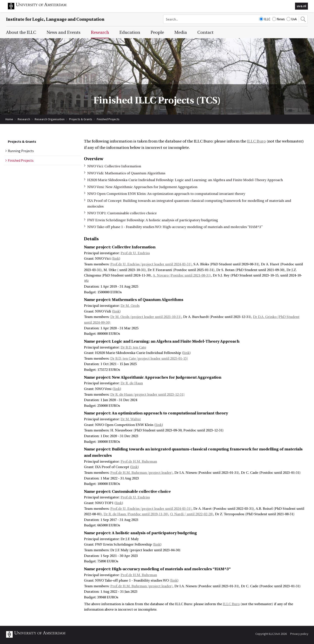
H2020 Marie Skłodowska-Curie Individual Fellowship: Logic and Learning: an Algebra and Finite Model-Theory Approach (185, 180)
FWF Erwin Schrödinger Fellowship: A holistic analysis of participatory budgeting (153, 220)
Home (9, 119)
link (116, 259)
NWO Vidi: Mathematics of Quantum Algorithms (126, 173)
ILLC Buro (256, 141)
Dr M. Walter (131, 419)
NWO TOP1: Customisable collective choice (122, 213)
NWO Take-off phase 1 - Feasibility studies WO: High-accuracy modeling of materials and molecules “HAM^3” (175, 227)
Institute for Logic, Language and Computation (55, 19)
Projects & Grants (81, 119)
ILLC (265, 19)
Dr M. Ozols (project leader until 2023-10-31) (146, 317)
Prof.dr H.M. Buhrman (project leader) (142, 473)
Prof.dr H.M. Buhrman (139, 462)
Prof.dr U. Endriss (135, 253)
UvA (292, 19)
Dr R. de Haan (132, 383)
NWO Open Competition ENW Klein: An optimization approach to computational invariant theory (166, 194)
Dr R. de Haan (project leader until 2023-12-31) (148, 395)
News (278, 19)
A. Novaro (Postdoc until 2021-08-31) (182, 275)
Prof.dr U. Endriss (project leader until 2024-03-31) (151, 264)
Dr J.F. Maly (130, 539)
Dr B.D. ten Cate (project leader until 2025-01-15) (149, 359)
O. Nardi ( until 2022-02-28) (192, 514)
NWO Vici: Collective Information (114, 166)
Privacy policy (299, 634)
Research (24, 119)
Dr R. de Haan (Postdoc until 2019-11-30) (136, 514)
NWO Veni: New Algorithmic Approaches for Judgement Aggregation (142, 187)
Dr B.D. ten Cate (133, 347)
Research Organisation (50, 119)
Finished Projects (108, 119)
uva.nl (301, 6)
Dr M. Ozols (130, 306)
